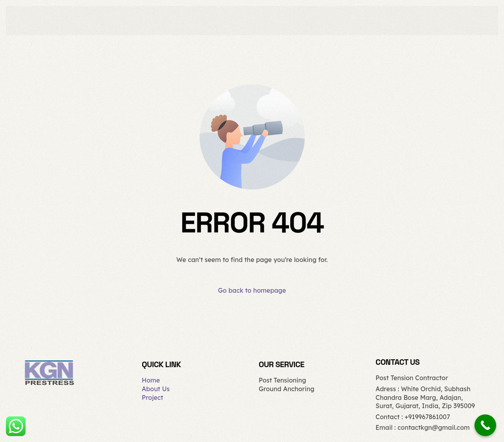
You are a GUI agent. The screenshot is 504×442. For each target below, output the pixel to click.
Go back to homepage (252, 290)
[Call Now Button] (485, 425)
